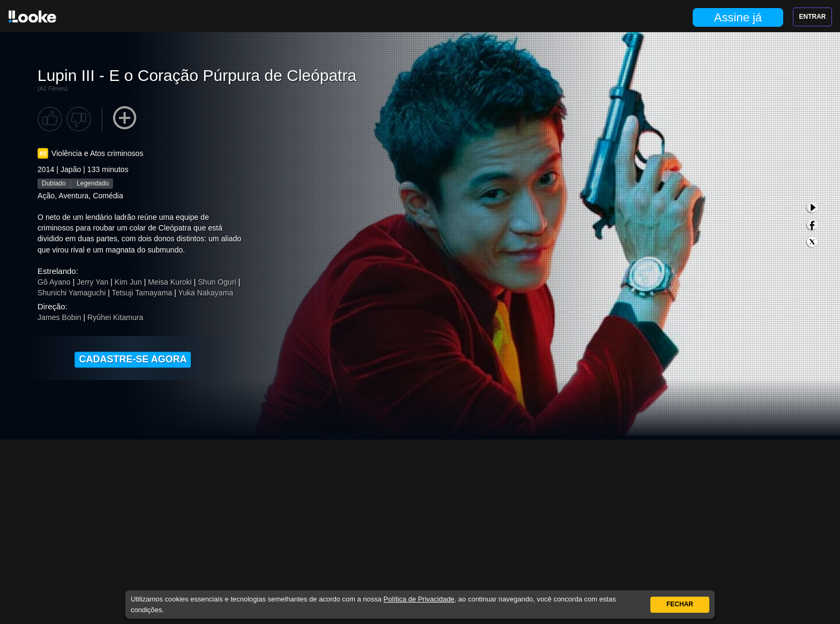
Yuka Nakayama (206, 293)
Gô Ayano (54, 282)
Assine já (738, 17)
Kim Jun (128, 282)
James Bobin (59, 317)
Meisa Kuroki (170, 282)
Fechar (680, 604)
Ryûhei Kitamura (115, 317)
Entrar (813, 17)
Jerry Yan (92, 282)
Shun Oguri (217, 282)
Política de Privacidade (419, 599)
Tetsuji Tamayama (142, 293)
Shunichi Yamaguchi (72, 293)
